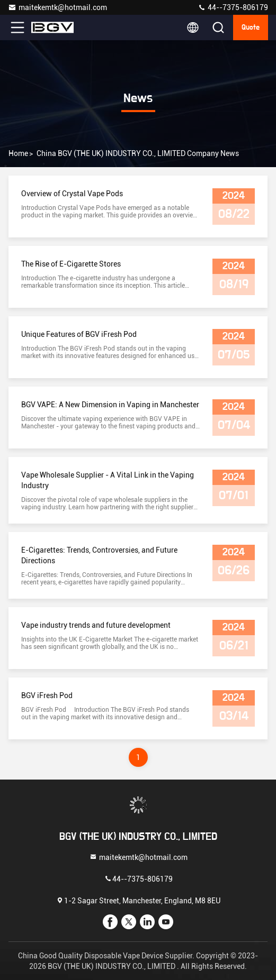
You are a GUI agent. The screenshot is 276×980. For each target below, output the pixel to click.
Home (18, 153)
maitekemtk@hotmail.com (57, 7)
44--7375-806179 (233, 7)
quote (251, 28)
